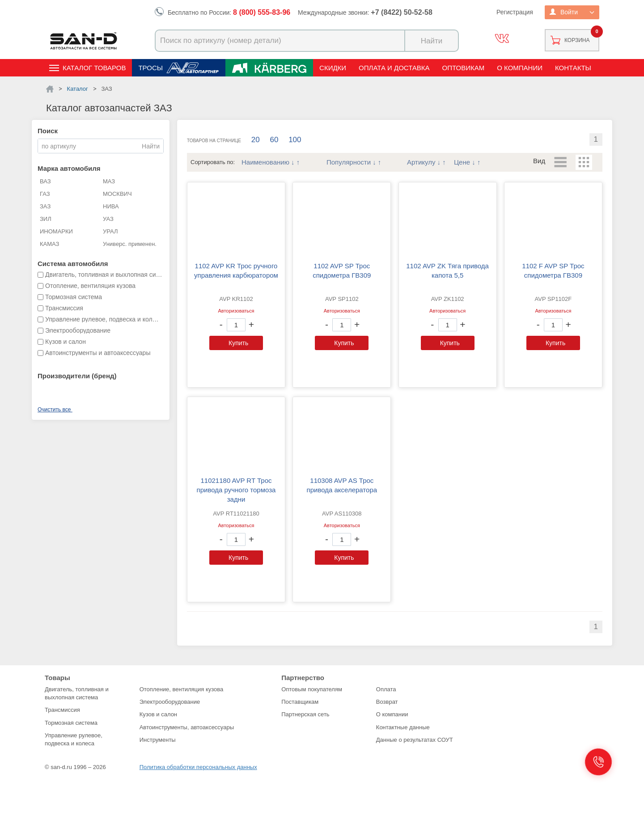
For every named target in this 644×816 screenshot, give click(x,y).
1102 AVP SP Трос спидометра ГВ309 (342, 271)
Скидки (333, 68)
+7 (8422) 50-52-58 (401, 12)
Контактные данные (403, 727)
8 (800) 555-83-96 (262, 12)
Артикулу (421, 162)
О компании (520, 68)
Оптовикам (464, 68)
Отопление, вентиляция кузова (182, 689)
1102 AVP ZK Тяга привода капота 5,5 (447, 271)
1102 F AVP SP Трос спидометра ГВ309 (553, 271)
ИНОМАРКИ (56, 231)
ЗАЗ (45, 206)
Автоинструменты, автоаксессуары (187, 727)
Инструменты (158, 740)
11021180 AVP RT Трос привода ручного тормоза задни (236, 490)
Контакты (573, 68)
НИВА (111, 206)
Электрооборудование (170, 702)
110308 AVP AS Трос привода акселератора (342, 485)
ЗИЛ (46, 219)
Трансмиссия (62, 710)
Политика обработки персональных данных (198, 767)
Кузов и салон (158, 714)
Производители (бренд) (77, 376)
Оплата (386, 689)
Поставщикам (300, 702)
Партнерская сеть (305, 714)
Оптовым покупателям (312, 689)
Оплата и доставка (394, 68)
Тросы (150, 68)
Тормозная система (71, 723)
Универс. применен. (130, 244)
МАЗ (109, 181)
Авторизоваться (236, 311)
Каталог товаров (94, 68)
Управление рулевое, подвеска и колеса (74, 739)
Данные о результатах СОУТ (415, 740)
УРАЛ (110, 231)
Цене (462, 162)
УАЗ (108, 219)
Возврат (387, 702)
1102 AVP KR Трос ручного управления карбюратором (236, 271)
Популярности (349, 162)
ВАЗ (45, 181)
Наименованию (265, 162)
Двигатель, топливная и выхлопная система (77, 693)
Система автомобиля (73, 264)
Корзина (577, 40)
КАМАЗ (49, 244)
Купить (238, 343)
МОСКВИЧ (117, 194)
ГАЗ (45, 194)
